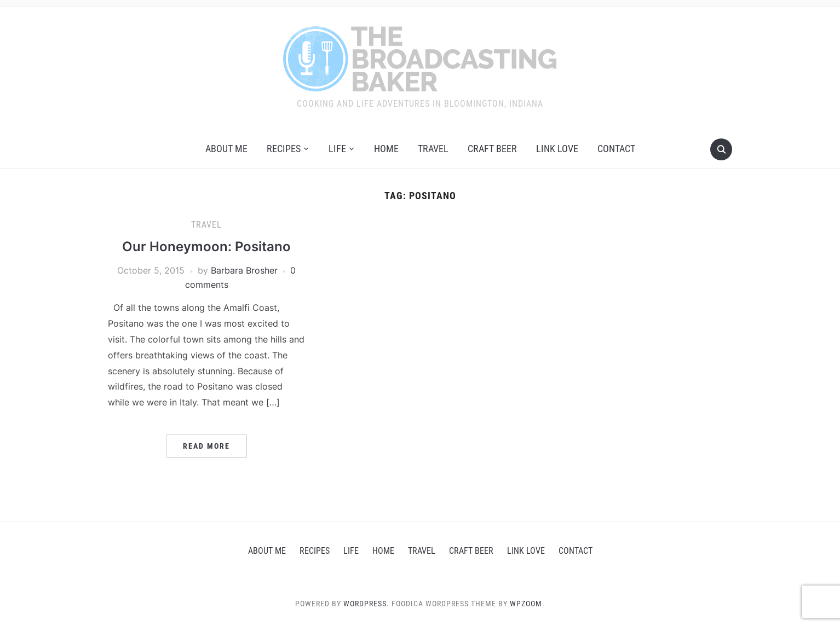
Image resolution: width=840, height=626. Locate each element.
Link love (557, 149)
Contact (616, 149)
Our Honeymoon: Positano (206, 247)
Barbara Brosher (244, 270)
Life (337, 149)
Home (386, 149)
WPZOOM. (527, 604)
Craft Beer (492, 149)
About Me (226, 149)
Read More (206, 446)
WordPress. (366, 604)
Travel (433, 149)
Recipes (284, 149)
